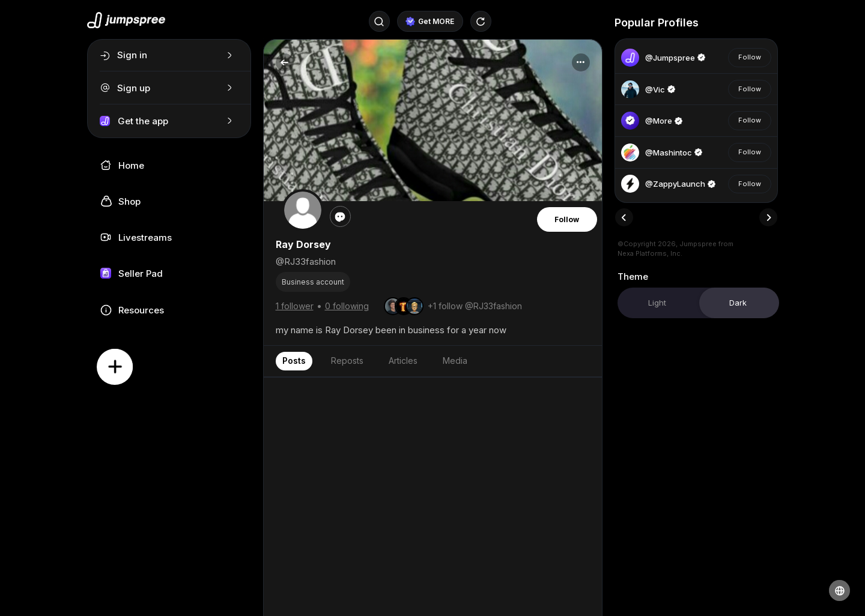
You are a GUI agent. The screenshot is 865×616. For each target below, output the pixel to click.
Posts (294, 361)
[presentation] (624, 217)
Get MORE (430, 22)
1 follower (295, 306)
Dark (738, 303)
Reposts (347, 361)
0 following (347, 306)
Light (657, 303)
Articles (403, 361)
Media (455, 361)
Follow (567, 219)
